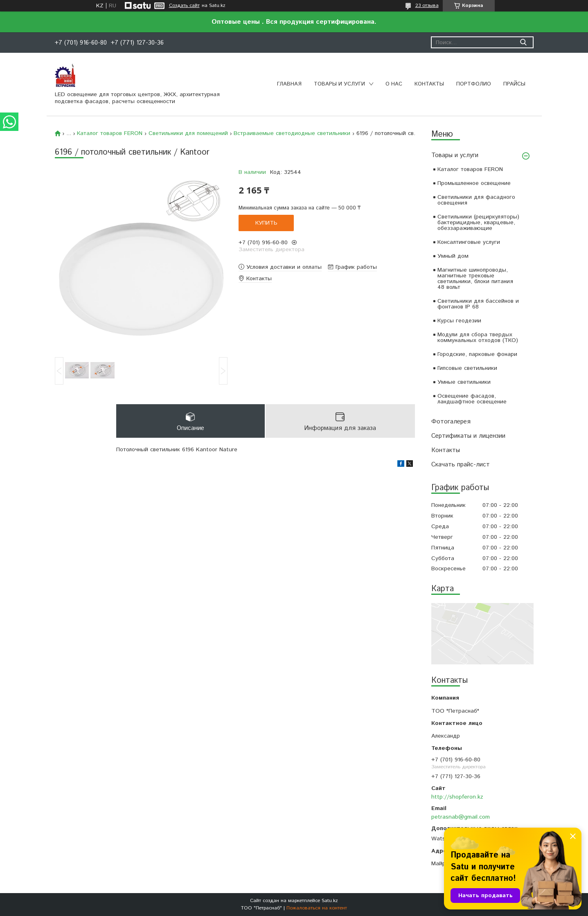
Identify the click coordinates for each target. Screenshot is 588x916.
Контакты (429, 84)
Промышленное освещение (474, 183)
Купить (266, 223)
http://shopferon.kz (457, 797)
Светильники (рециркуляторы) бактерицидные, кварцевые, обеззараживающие (478, 223)
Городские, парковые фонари (477, 354)
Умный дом (453, 256)
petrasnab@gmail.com (461, 817)
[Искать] (524, 42)
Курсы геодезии (459, 321)
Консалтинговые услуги (469, 242)
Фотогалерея (451, 422)
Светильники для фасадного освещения (476, 200)
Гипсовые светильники (467, 368)
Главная (289, 84)
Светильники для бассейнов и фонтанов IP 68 (478, 304)
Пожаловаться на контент (317, 908)
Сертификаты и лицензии (468, 436)
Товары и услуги (339, 84)
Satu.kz (330, 901)
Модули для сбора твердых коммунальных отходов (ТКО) (478, 338)
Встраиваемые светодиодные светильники (292, 133)
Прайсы (514, 84)
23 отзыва (427, 6)
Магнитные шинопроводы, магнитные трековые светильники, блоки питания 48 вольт (475, 279)
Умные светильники (464, 382)
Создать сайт (184, 6)
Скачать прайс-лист (461, 465)
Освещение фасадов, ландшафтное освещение (472, 399)
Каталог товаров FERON (470, 169)
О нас (394, 84)
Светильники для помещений (188, 133)
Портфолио (474, 84)
